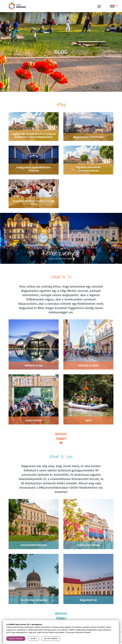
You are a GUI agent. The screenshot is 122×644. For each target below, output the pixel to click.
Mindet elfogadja (16, 639)
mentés (33, 639)
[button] (114, 6)
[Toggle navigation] (99, 6)
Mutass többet (61, 436)
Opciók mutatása (51, 639)
